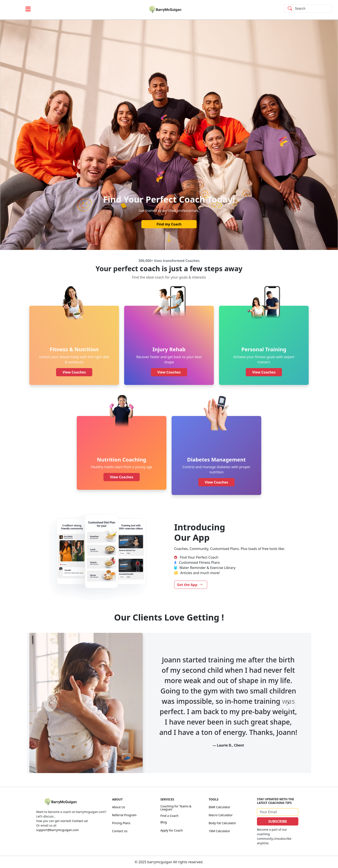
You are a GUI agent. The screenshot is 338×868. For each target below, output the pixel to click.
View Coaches (74, 372)
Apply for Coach (172, 830)
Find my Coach (169, 224)
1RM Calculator (219, 831)
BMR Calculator (220, 807)
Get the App (190, 585)
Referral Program (124, 815)
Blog (164, 822)
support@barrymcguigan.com (57, 830)
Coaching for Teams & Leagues (176, 808)
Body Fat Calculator (222, 823)
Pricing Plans (121, 823)
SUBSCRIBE (278, 821)
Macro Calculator (221, 815)
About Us (119, 807)
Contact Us (120, 831)
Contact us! (80, 821)
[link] (169, 9)
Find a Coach (169, 816)
